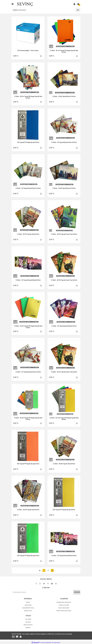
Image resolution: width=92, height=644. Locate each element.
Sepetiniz (28, 628)
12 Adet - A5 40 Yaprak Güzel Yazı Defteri (64, 280)
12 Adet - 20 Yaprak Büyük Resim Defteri (28, 372)
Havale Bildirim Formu (28, 608)
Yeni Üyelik (28, 619)
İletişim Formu (28, 611)
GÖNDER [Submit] (77, 592)
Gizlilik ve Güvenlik (64, 605)
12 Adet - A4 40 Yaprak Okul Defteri (28, 510)
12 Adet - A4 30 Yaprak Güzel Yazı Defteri (64, 234)
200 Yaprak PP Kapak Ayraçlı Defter (64, 510)
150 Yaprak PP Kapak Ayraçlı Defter (28, 142)
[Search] (46, 10)
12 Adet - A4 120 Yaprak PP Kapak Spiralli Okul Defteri (64, 419)
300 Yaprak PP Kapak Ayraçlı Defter (28, 464)
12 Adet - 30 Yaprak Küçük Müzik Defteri (64, 556)
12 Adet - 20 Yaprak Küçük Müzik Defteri (28, 280)
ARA (78, 10)
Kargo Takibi (28, 605)
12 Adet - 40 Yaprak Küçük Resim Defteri (28, 188)
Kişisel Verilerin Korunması (64, 611)
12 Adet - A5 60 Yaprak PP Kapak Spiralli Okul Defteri (28, 419)
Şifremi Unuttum (28, 625)
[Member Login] (74, 4)
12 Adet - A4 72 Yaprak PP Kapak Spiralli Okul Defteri (64, 51)
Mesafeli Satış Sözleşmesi (64, 602)
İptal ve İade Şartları (64, 608)
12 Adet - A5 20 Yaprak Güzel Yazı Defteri (64, 372)
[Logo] (25, 4)
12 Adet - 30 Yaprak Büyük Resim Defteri (64, 142)
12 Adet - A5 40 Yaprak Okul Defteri (28, 234)
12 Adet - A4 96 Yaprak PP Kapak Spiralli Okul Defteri (28, 327)
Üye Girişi (28, 622)
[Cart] (78, 4)
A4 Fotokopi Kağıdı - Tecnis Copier (28, 51)
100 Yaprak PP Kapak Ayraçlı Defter (28, 556)
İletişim (28, 602)
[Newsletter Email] (46, 592)
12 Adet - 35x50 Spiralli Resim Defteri (64, 188)
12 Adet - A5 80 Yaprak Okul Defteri (64, 464)
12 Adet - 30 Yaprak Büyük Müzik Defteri (64, 326)
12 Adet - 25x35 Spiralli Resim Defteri (64, 96)
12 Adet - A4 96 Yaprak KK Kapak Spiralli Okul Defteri (28, 97)
